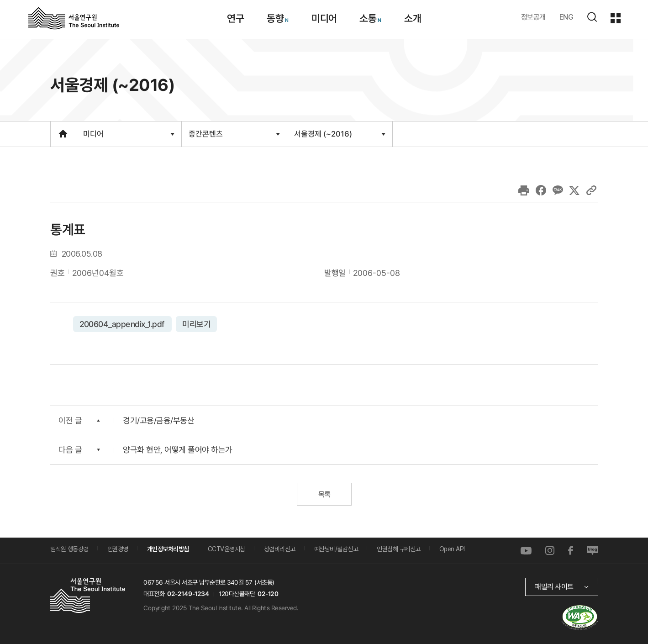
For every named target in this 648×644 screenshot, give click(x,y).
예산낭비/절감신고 (336, 549)
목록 (324, 494)
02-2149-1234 (188, 593)
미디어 (128, 138)
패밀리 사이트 (554, 586)
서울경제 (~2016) (339, 137)
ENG (566, 17)
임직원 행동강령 (69, 549)
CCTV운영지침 (227, 549)
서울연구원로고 (74, 18)
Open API (452, 549)
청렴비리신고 (280, 549)
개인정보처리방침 (168, 549)
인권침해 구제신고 (399, 549)
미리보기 (196, 324)
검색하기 (592, 17)
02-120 (267, 593)
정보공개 (533, 17)
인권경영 (118, 549)
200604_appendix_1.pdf (122, 324)
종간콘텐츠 (234, 138)
